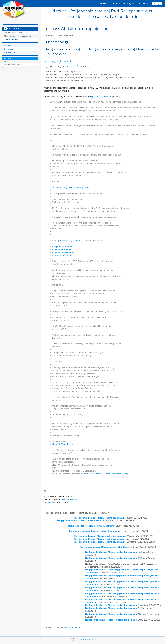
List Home (9, 46)
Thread (65, 61)
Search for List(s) (122, 3)
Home (104, 3)
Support (141, 3)
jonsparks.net (50, 502)
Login (157, 3)
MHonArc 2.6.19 (73, 628)
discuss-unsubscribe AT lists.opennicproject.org (106, 474)
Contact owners (11, 39)
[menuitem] (104, 3)
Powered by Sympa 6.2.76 (85, 639)
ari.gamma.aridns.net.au (63, 252)
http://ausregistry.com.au (72, 240)
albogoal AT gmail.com (62, 444)
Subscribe (9, 49)
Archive (7, 58)
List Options (12, 29)
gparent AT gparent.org (102, 97)
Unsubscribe (10, 52)
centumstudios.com (70, 499)
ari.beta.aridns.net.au (62, 249)
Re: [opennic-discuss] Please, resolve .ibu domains (100, 518)
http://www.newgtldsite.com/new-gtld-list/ (71, 187)
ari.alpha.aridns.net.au (62, 246)
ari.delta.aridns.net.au (62, 255)
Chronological (52, 61)
